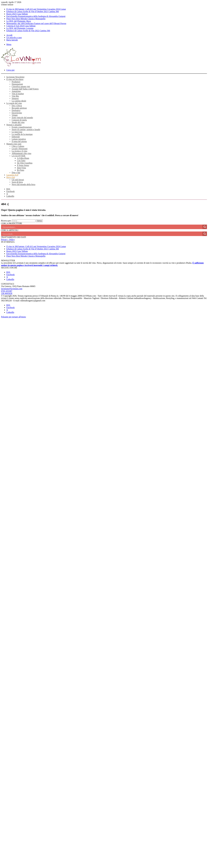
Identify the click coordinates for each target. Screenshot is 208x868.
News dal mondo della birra (23, 184)
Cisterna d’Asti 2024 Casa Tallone (21, 26)
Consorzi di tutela (19, 120)
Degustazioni (17, 84)
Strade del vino (18, 122)
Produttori (16, 82)
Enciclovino (17, 113)
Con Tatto (21, 161)
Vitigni (15, 115)
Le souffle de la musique (22, 134)
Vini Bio (15, 96)
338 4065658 (7, 293)
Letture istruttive (19, 139)
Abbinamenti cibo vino (21, 153)
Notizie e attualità (14, 125)
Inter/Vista (21, 168)
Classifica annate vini (21, 86)
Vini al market (18, 94)
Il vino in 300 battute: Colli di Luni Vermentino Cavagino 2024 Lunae (36, 9)
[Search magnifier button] (205, 227)
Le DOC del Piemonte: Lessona (20, 28)
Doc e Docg (17, 106)
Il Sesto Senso (23, 165)
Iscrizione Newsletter (15, 77)
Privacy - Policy (8, 240)
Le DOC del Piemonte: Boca (19, 21)
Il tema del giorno (19, 141)
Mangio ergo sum (14, 144)
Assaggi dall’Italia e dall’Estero (25, 89)
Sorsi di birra (17, 182)
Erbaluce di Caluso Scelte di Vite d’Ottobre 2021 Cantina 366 (33, 11)
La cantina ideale (19, 101)
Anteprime (16, 91)
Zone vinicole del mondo (22, 118)
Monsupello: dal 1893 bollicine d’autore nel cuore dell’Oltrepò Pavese (36, 23)
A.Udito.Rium (23, 158)
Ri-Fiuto (21, 170)
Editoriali (16, 137)
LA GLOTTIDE (19, 156)
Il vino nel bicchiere (15, 79)
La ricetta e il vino (19, 151)
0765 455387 (7, 291)
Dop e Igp (16, 172)
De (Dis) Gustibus (25, 163)
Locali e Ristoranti (20, 149)
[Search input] (102, 227)
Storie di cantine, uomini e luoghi (26, 129)
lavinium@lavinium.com (12, 289)
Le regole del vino (14, 103)
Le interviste (17, 132)
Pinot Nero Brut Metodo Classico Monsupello (26, 19)
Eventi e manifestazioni (22, 127)
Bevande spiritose (19, 108)
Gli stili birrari (18, 180)
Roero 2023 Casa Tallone (17, 14)
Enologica (16, 110)
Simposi (15, 98)
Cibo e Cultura (18, 146)
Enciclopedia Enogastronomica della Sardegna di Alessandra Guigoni (36, 16)
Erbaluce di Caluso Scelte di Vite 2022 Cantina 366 (28, 31)
